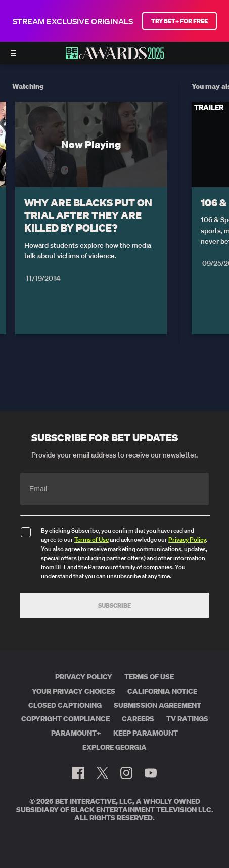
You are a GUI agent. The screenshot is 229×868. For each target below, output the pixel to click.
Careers (138, 719)
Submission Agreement (157, 705)
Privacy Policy (187, 540)
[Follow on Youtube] (151, 773)
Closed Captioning (65, 705)
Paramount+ (76, 733)
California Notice (162, 691)
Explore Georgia (114, 747)
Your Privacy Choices (74, 691)
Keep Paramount (146, 733)
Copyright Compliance (65, 719)
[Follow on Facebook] (78, 773)
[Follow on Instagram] (126, 773)
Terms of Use (91, 540)
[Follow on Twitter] (102, 773)
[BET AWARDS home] (115, 56)
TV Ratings (187, 719)
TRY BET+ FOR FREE (179, 21)
